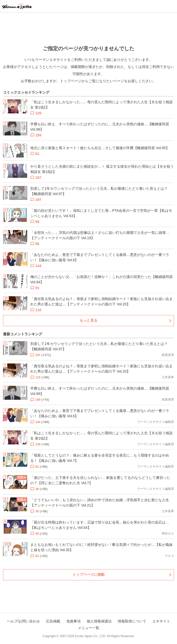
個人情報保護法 (99, 621)
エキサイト (161, 621)
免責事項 (73, 621)
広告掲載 (53, 621)
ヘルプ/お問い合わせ (23, 621)
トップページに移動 (88, 575)
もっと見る (88, 320)
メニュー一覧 (88, 628)
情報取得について (132, 621)
